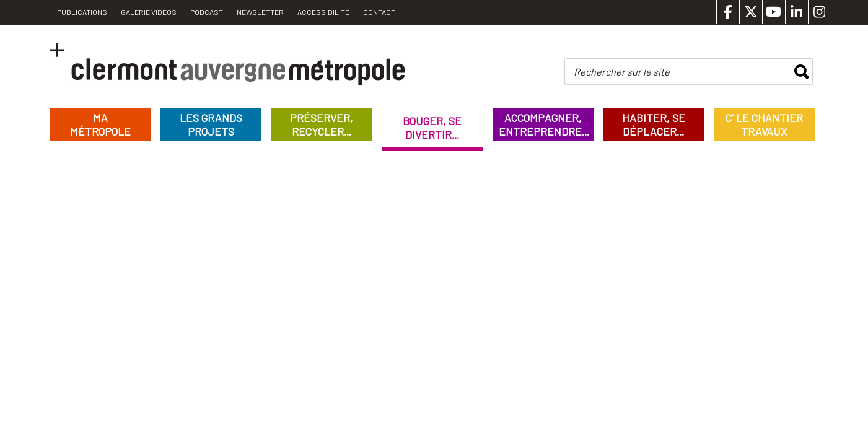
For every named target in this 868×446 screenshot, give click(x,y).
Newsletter (260, 12)
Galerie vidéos (149, 12)
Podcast (207, 12)
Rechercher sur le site (622, 72)
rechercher (802, 72)
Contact (379, 12)
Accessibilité (323, 12)
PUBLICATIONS (82, 12)
